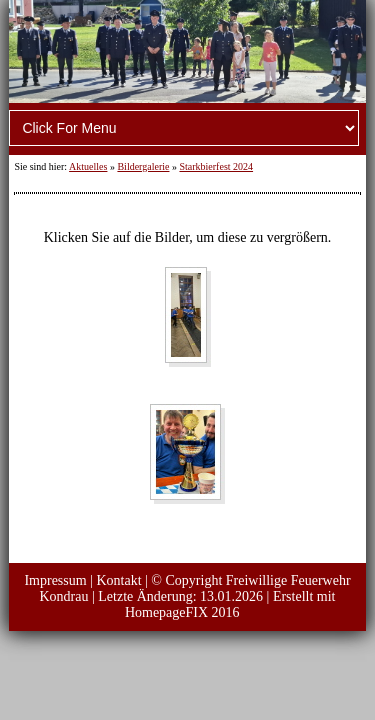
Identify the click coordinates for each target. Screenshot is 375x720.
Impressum (55, 580)
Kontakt (118, 580)
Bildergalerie (143, 166)
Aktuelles (88, 166)
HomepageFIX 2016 (182, 612)
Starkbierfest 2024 (216, 166)
